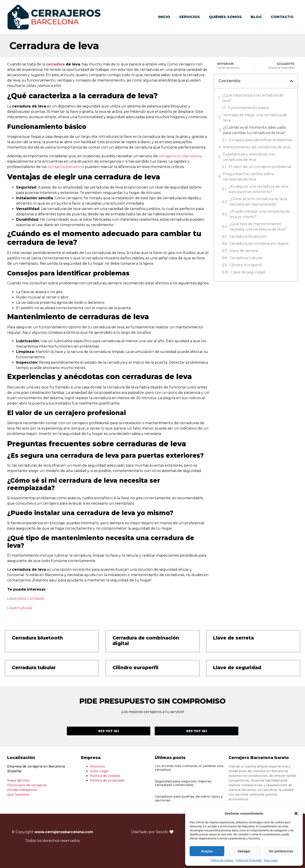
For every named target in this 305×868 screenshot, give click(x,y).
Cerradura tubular (246, 258)
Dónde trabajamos (22, 790)
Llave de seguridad (248, 272)
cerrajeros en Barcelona (180, 156)
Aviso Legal (270, 860)
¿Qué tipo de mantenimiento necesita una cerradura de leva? (258, 227)
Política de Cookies (222, 860)
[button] (296, 813)
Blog (256, 17)
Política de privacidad (107, 780)
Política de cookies (105, 776)
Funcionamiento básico (249, 108)
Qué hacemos (18, 795)
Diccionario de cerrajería (27, 785)
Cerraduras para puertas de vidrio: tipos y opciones (189, 798)
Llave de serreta (244, 251)
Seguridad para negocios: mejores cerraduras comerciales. (183, 783)
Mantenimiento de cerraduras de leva (257, 147)
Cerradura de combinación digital (259, 244)
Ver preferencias (281, 851)
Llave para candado (26, 598)
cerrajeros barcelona (66, 167)
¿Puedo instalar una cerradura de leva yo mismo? (260, 214)
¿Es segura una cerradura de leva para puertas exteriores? (258, 189)
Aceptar (207, 851)
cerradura (55, 64)
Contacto (282, 17)
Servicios (190, 17)
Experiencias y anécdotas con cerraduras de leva (249, 157)
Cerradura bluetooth (248, 236)
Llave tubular (20, 608)
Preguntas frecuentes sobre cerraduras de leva (248, 177)
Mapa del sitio (18, 780)
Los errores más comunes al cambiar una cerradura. (189, 768)
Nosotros (97, 766)
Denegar (244, 851)
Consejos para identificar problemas (260, 140)
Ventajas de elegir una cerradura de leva (255, 118)
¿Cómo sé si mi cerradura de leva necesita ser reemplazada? (258, 202)
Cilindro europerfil (246, 265)
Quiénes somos (225, 17)
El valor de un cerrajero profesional (260, 167)
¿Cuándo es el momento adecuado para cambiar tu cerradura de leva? (255, 130)
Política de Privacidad (249, 860)
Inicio (164, 17)
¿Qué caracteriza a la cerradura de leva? (253, 98)
